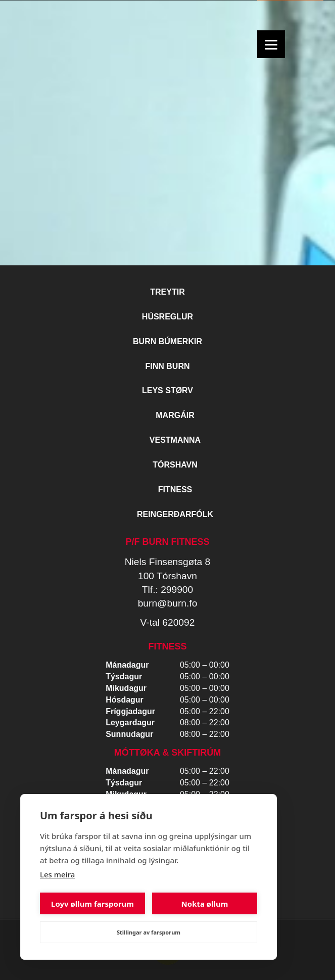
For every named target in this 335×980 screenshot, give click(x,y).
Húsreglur (167, 317)
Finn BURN (168, 366)
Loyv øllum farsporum (92, 904)
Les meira (57, 874)
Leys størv (167, 390)
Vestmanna (175, 440)
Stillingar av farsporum (149, 932)
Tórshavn (175, 465)
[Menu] (271, 44)
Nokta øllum (205, 904)
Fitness (175, 489)
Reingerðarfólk (175, 514)
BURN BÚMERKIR (167, 341)
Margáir (175, 415)
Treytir (167, 292)
